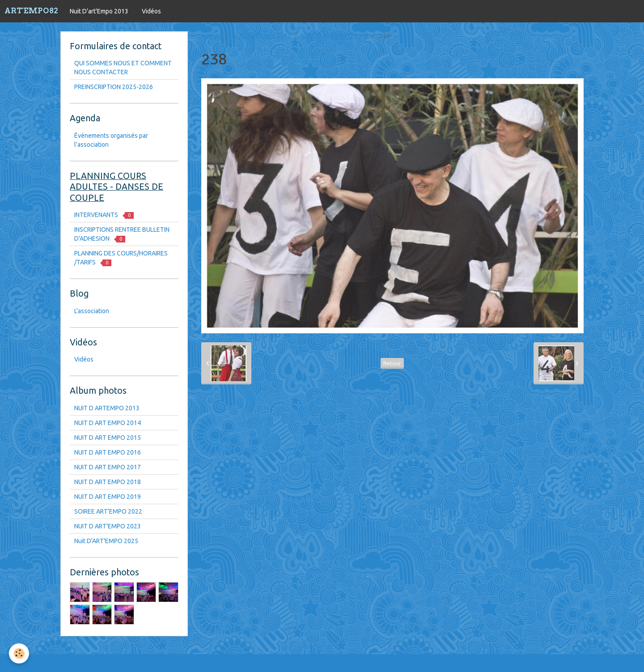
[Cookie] (19, 653)
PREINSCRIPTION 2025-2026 (114, 87)
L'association (92, 311)
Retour (392, 363)
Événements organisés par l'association (111, 140)
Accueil (212, 36)
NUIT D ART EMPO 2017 (108, 467)
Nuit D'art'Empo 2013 (99, 11)
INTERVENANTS (104, 215)
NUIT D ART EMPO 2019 (108, 497)
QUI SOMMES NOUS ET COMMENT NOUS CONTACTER (123, 68)
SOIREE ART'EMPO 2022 (108, 511)
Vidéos (151, 11)
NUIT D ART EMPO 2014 (108, 423)
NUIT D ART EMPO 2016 (335, 36)
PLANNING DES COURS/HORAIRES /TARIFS (121, 258)
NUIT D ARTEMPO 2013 (107, 408)
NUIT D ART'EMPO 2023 (108, 526)
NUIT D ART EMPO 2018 (108, 482)
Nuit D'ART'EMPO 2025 (106, 541)
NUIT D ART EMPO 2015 (108, 438)
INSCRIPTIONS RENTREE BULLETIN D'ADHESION (122, 234)
